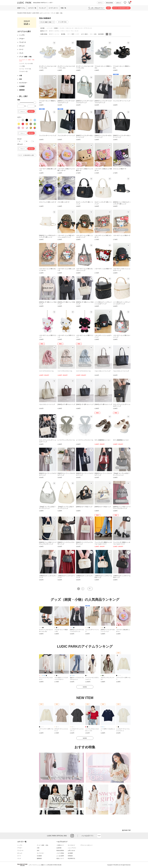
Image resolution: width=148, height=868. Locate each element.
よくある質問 (60, 856)
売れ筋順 (62, 28)
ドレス (19, 858)
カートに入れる (129, 3)
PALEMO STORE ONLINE (24, 13)
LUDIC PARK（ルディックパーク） (41, 13)
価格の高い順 (78, 28)
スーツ (19, 856)
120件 (78, 34)
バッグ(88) (22, 66)
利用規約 (70, 856)
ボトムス (20, 853)
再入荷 (77, 31)
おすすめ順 (49, 28)
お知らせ (118, 3)
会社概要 (70, 853)
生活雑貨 (39, 856)
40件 (68, 34)
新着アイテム (21, 8)
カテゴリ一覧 (32, 8)
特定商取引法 (71, 858)
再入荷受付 (103, 230)
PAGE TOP (126, 830)
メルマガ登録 (60, 853)
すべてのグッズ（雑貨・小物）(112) (27, 60)
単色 (91, 34)
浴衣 (38, 851)
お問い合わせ (71, 851)
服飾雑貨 (39, 858)
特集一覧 (63, 8)
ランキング (42, 8)
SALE (67, 31)
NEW (62, 31)
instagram (72, 836)
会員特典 (59, 848)
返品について (60, 858)
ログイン (100, 3)
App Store (99, 836)
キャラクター (41, 853)
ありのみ (57, 34)
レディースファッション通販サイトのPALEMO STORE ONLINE (45, 865)
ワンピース (20, 851)
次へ (90, 589)
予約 (72, 31)
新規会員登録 (109, 3)
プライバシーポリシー (86, 845)
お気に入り (125, 3)
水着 (38, 848)
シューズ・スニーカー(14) (26, 64)
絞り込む (31, 111)
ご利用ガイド (60, 845)
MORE (85, 687)
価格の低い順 (70, 28)
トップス (20, 845)
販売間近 (57, 31)
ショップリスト (72, 848)
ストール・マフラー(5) (25, 69)
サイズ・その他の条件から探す (121, 8)
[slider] (19, 102)
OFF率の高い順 (88, 28)
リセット (23, 111)
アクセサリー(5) (23, 71)
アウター (20, 848)
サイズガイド (71, 845)
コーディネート (53, 8)
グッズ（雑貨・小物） (57, 13)
